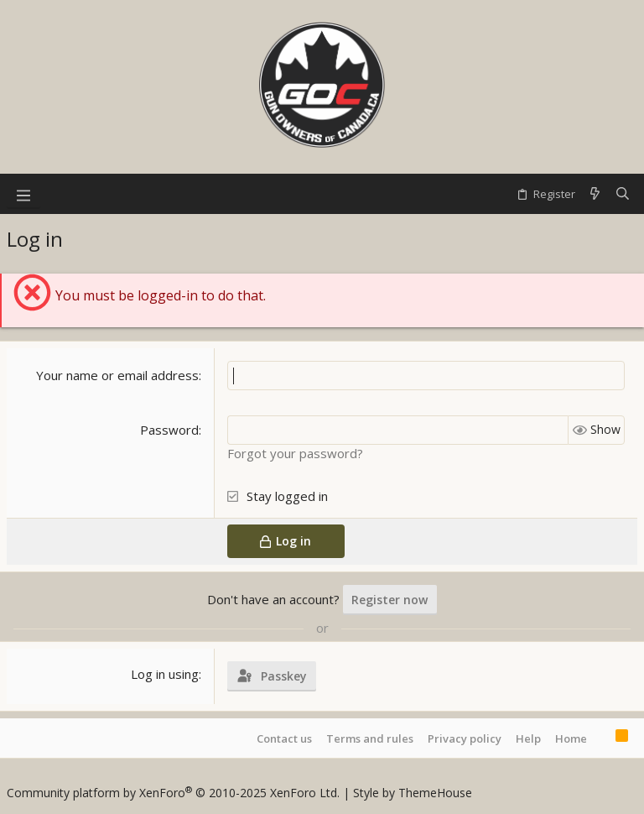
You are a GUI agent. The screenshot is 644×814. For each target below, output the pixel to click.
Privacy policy (465, 738)
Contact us (284, 738)
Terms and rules (370, 738)
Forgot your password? (295, 453)
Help (528, 738)
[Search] (623, 194)
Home (571, 738)
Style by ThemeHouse (413, 793)
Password (169, 430)
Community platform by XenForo (173, 793)
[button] (23, 194)
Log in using (165, 674)
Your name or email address (117, 375)
